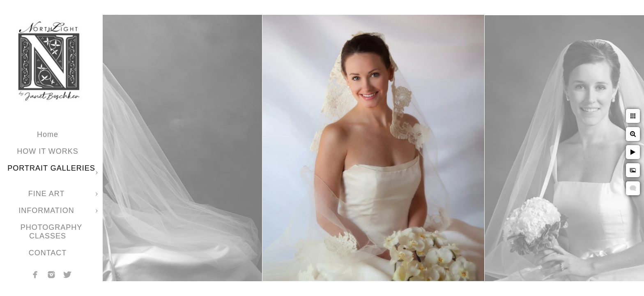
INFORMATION (48, 210)
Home (48, 134)
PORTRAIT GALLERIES (51, 168)
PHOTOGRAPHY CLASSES (52, 232)
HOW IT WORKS (48, 151)
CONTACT (48, 253)
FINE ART (48, 194)
